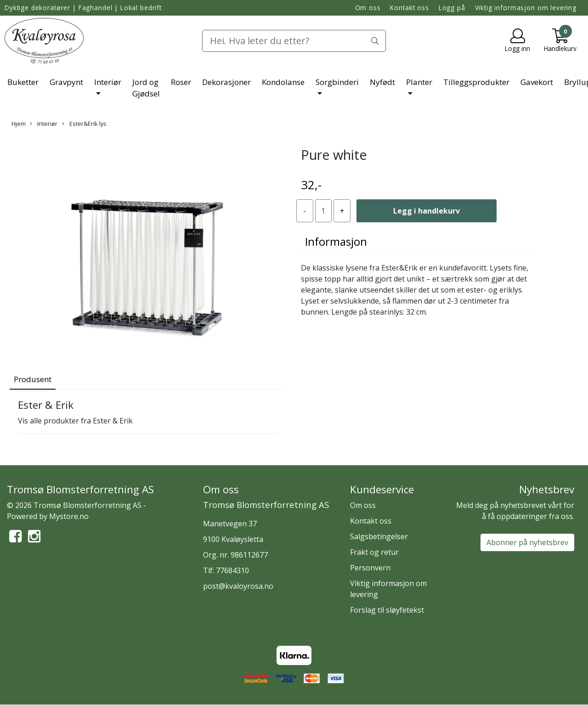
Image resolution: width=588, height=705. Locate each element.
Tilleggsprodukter (476, 82)
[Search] (294, 41)
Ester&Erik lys (84, 124)
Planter (419, 82)
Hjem (19, 124)
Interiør (108, 82)
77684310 (232, 570)
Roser (181, 82)
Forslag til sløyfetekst (387, 610)
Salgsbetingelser (379, 536)
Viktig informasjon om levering (526, 8)
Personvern (370, 568)
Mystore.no (69, 516)
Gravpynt (66, 82)
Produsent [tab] (33, 379)
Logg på (452, 8)
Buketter (23, 82)
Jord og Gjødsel (146, 88)
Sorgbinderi (337, 82)
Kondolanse (283, 82)
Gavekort (537, 82)
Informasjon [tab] (336, 241)
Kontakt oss (409, 8)
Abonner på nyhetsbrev (527, 542)
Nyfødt (382, 82)
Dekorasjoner (226, 82)
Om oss (368, 8)
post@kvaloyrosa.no (238, 586)
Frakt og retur (374, 552)
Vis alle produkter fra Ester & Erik (75, 421)
